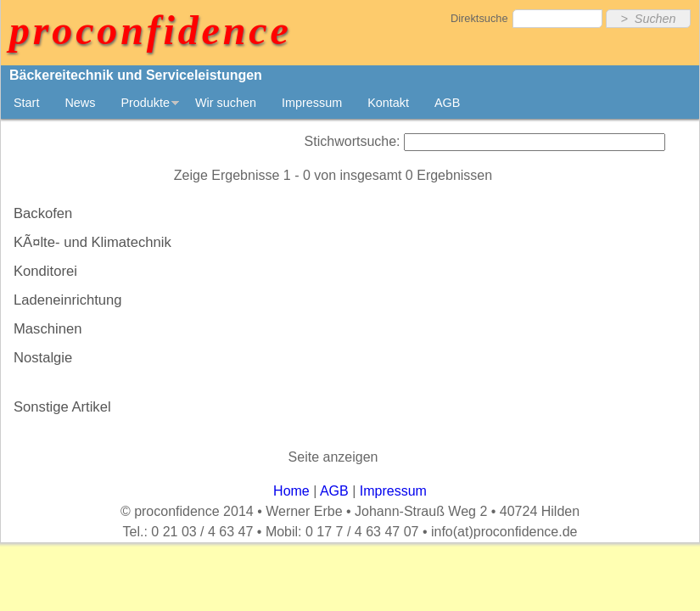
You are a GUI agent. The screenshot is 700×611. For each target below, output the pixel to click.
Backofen (43, 213)
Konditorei (45, 271)
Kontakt (388, 103)
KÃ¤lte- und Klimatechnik (92, 242)
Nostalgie (43, 358)
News (80, 103)
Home (291, 491)
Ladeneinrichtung (68, 300)
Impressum (312, 103)
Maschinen (48, 329)
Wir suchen (226, 103)
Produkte (145, 103)
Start (26, 103)
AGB (447, 103)
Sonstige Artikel (62, 407)
